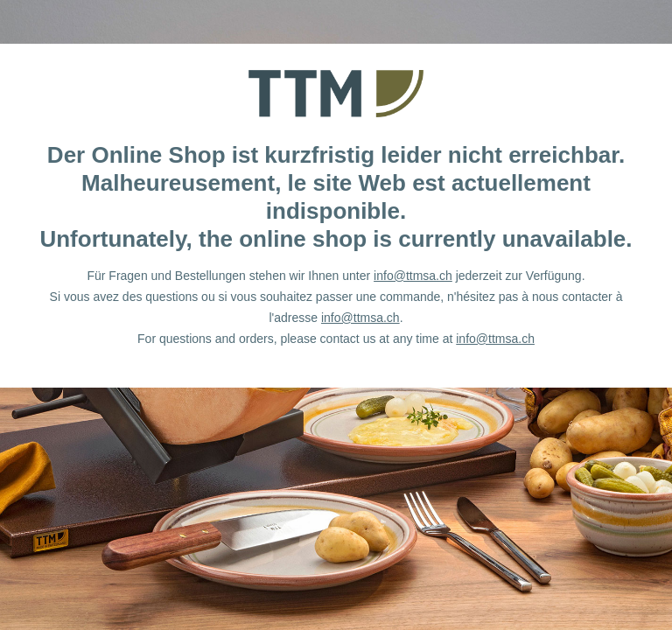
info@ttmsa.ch (413, 276)
